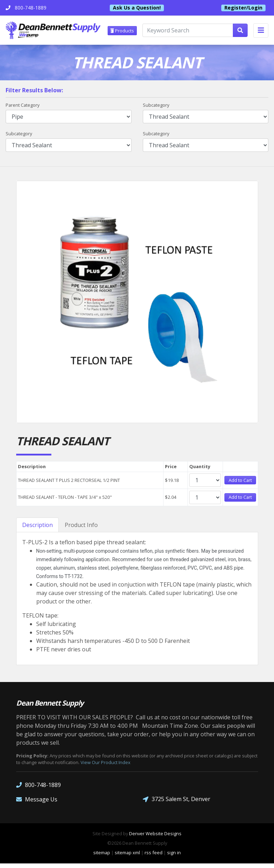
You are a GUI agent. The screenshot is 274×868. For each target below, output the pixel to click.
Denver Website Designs (155, 838)
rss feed (154, 857)
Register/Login (243, 8)
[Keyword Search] (189, 31)
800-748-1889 (39, 789)
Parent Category (23, 106)
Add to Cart (240, 482)
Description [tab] (37, 529)
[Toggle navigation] (261, 31)
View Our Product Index (106, 767)
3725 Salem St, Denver (177, 804)
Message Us (37, 804)
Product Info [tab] (81, 529)
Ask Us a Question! (137, 8)
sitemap (102, 857)
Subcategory (156, 106)
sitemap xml (127, 857)
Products (124, 31)
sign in (174, 857)
